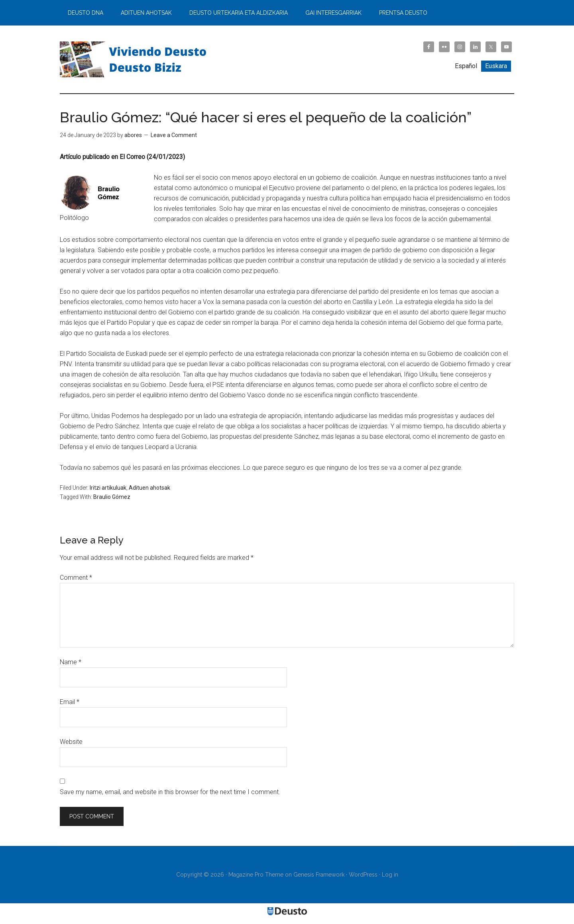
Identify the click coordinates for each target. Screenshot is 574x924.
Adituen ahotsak (149, 488)
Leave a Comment (174, 135)
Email (70, 702)
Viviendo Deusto (136, 59)
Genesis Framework (319, 875)
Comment (76, 578)
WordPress (363, 875)
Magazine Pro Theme (256, 875)
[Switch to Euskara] (496, 66)
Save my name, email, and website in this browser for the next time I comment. (170, 792)
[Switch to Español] (466, 66)
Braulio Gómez (112, 497)
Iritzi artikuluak (108, 488)
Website (71, 742)
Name (71, 662)
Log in (390, 875)
